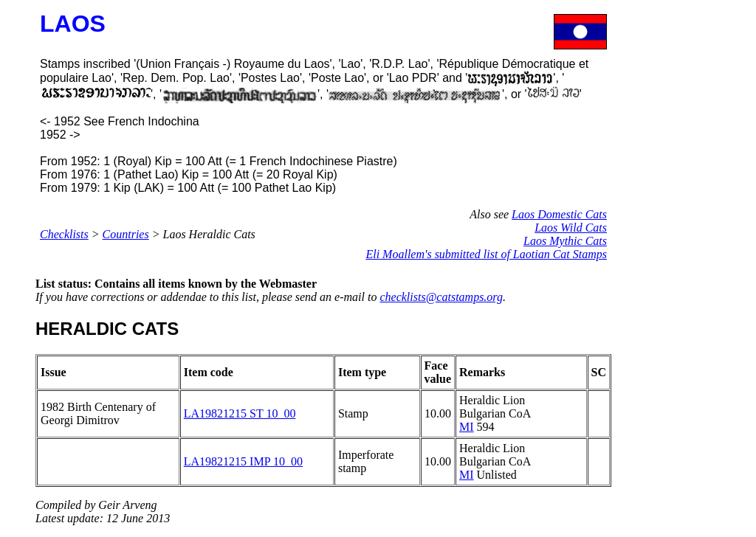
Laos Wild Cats (571, 228)
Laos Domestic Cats (559, 214)
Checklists (64, 234)
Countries (126, 234)
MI (467, 427)
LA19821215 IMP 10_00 (243, 461)
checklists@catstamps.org (441, 297)
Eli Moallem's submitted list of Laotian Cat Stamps (486, 254)
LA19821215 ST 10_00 (240, 413)
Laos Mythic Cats (565, 241)
